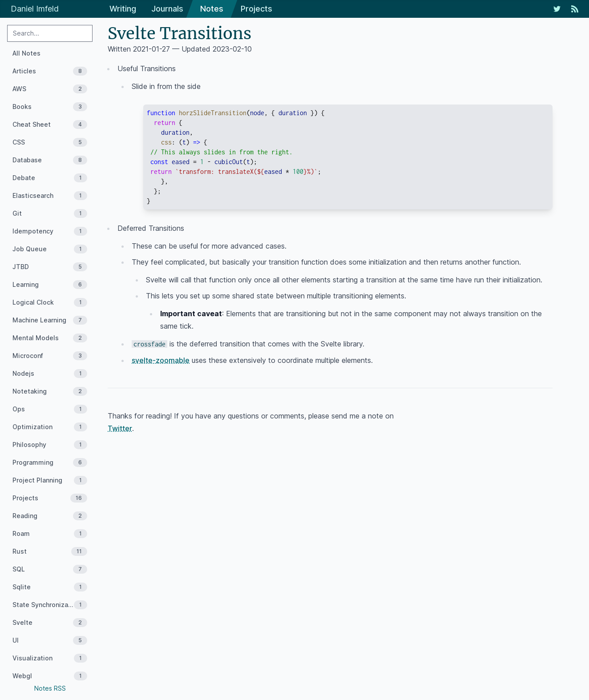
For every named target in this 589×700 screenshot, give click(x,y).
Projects (256, 9)
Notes (212, 9)
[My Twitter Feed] (557, 9)
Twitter (120, 428)
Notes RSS (50, 688)
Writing (123, 9)
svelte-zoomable (161, 360)
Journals (167, 9)
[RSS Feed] (575, 9)
